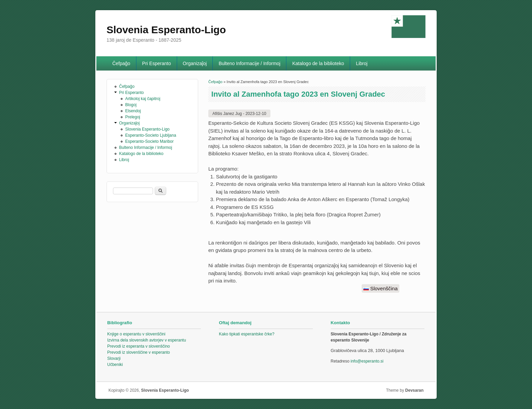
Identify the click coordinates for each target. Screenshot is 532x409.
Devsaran (414, 390)
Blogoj (131, 105)
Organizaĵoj (195, 63)
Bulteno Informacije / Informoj (249, 63)
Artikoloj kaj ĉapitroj (143, 99)
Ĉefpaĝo (121, 63)
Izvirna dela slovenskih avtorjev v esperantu (147, 340)
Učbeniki (115, 365)
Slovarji (114, 358)
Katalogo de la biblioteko (318, 63)
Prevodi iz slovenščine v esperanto (139, 352)
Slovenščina (381, 288)
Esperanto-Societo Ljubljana (151, 135)
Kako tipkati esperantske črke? (246, 334)
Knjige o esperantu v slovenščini (136, 334)
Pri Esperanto (157, 63)
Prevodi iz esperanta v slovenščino (139, 346)
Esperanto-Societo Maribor (149, 141)
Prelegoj (133, 117)
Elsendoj (133, 111)
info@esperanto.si (367, 361)
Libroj (362, 63)
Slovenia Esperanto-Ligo (147, 129)
